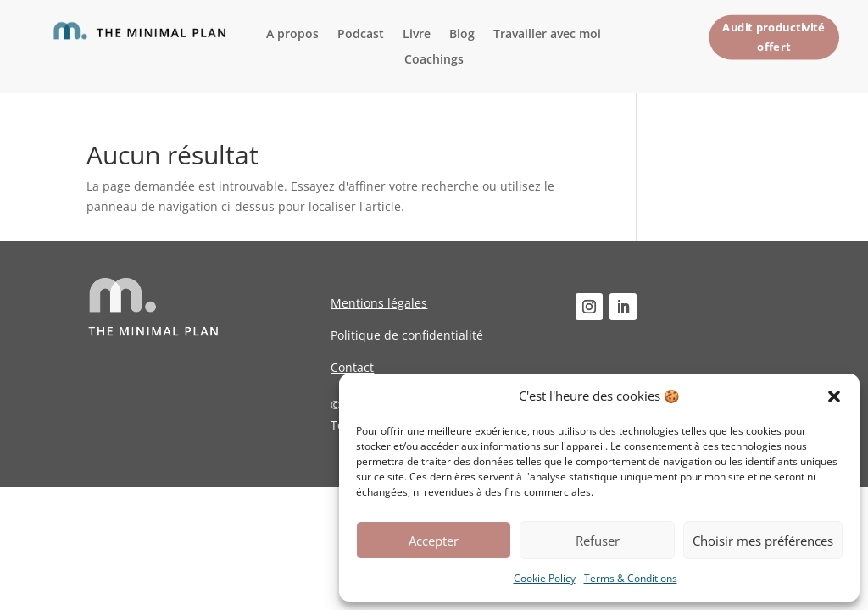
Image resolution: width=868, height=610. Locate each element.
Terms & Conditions (631, 578)
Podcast (361, 35)
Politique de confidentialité (407, 335)
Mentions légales (379, 303)
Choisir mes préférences (763, 541)
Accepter (434, 541)
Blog (462, 35)
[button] (834, 396)
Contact (352, 367)
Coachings (434, 60)
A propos (292, 35)
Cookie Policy (545, 578)
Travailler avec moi (547, 35)
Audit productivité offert (773, 36)
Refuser (598, 541)
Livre (417, 35)
